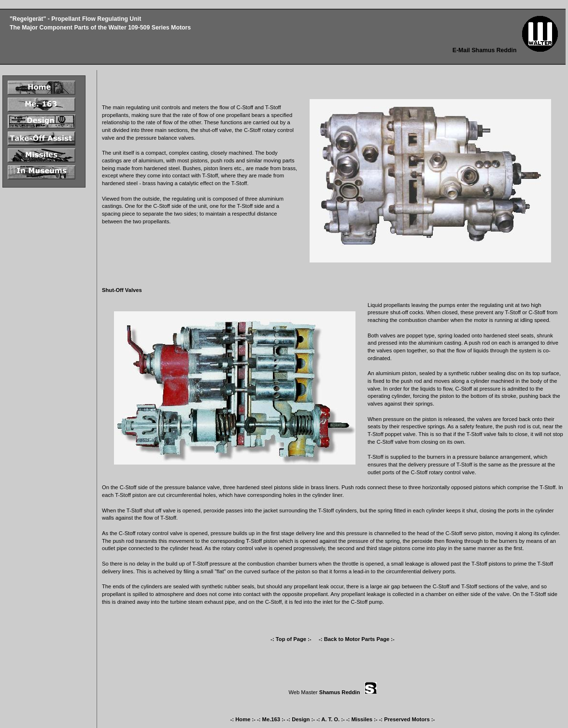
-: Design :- (301, 719)
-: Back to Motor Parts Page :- (357, 639)
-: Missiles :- (362, 719)
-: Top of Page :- (291, 639)
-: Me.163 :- (271, 719)
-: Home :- (243, 719)
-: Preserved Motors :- (407, 719)
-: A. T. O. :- (331, 719)
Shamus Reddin (340, 692)
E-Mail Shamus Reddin (485, 50)
